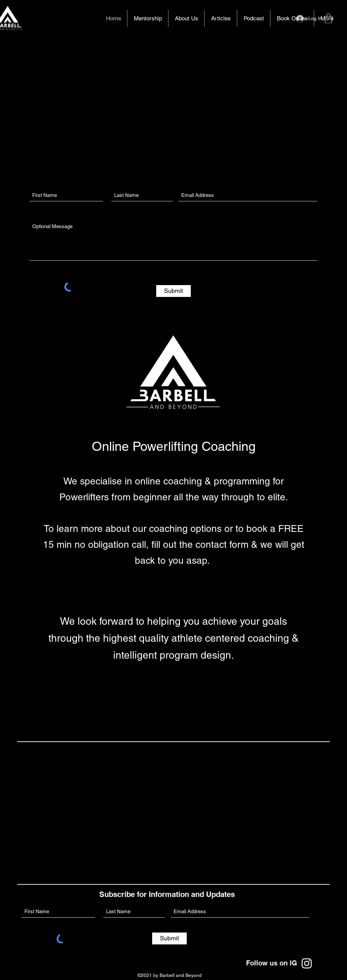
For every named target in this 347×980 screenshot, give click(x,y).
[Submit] (173, 291)
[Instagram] (307, 963)
